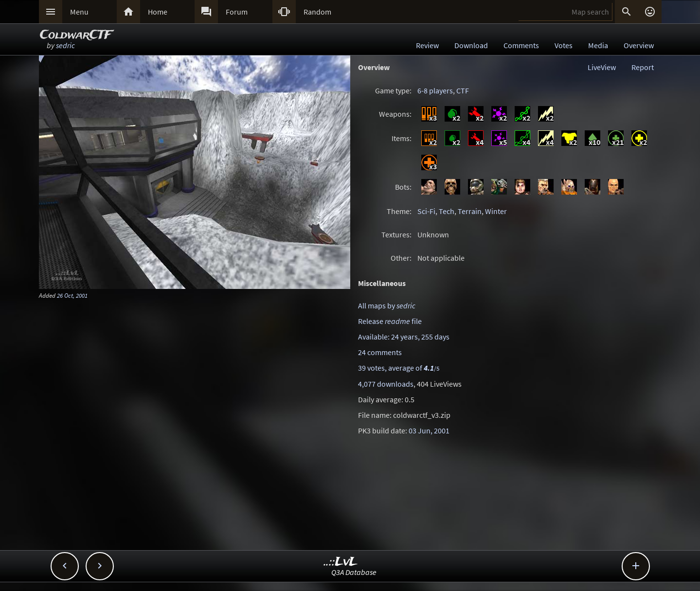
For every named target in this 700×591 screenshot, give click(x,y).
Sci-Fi (426, 211)
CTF (463, 90)
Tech (447, 211)
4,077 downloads (386, 384)
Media (598, 45)
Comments (521, 45)
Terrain (470, 211)
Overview (639, 45)
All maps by (387, 305)
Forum (237, 12)
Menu (79, 12)
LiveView (602, 67)
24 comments (380, 352)
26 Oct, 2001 (72, 295)
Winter (496, 211)
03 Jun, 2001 (429, 430)
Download (471, 45)
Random (317, 12)
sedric (65, 45)
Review (427, 45)
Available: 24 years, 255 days (404, 337)
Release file (390, 321)
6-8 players (435, 90)
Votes (564, 45)
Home (158, 12)
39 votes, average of (399, 368)
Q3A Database (354, 572)
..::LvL (341, 562)
